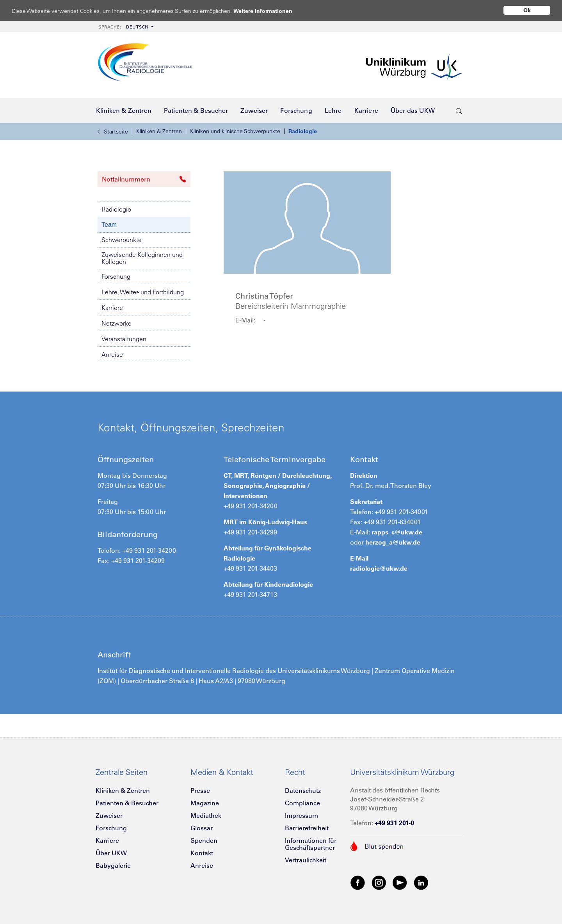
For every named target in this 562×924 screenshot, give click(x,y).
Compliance (302, 803)
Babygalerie (113, 865)
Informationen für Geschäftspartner (311, 844)
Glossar (202, 828)
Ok (527, 10)
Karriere (112, 308)
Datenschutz (303, 790)
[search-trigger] (459, 110)
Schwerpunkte (122, 240)
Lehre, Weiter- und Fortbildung (143, 292)
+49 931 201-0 (394, 823)
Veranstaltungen (124, 339)
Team (109, 225)
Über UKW (111, 853)
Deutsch (123, 27)
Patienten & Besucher (127, 803)
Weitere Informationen (270, 11)
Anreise (112, 354)
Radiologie (303, 131)
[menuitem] (125, 26)
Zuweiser (109, 815)
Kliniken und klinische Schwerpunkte (235, 131)
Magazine (205, 803)
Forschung (116, 276)
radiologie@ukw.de (379, 568)
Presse (200, 790)
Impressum (301, 815)
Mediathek (206, 815)
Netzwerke (116, 323)
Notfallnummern (144, 179)
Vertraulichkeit (306, 860)
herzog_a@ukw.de (393, 542)
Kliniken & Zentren (159, 131)
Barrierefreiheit (307, 828)
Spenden (204, 840)
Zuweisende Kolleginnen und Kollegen (142, 258)
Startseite (113, 132)
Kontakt (202, 853)
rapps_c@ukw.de (397, 532)
